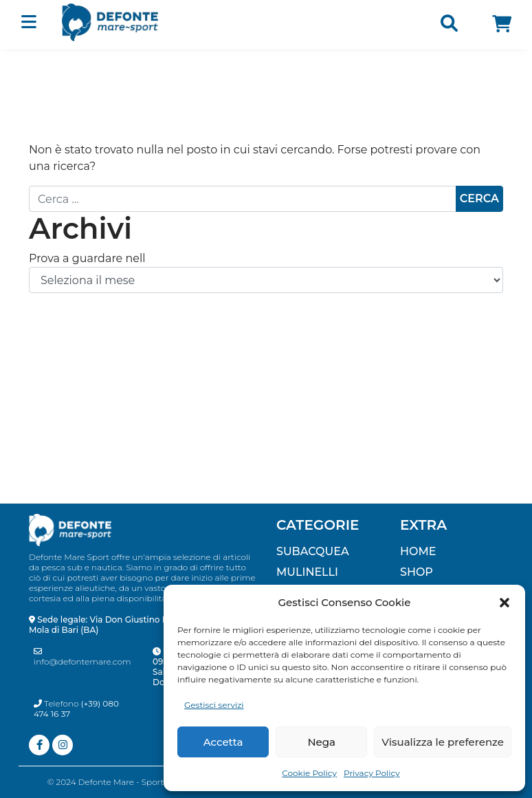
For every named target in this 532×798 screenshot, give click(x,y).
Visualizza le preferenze (443, 742)
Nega (321, 742)
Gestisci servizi (214, 705)
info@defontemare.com (82, 657)
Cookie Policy (309, 773)
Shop (417, 572)
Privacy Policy (372, 773)
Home (418, 551)
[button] (505, 603)
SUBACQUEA (313, 551)
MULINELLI (307, 572)
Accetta (223, 742)
